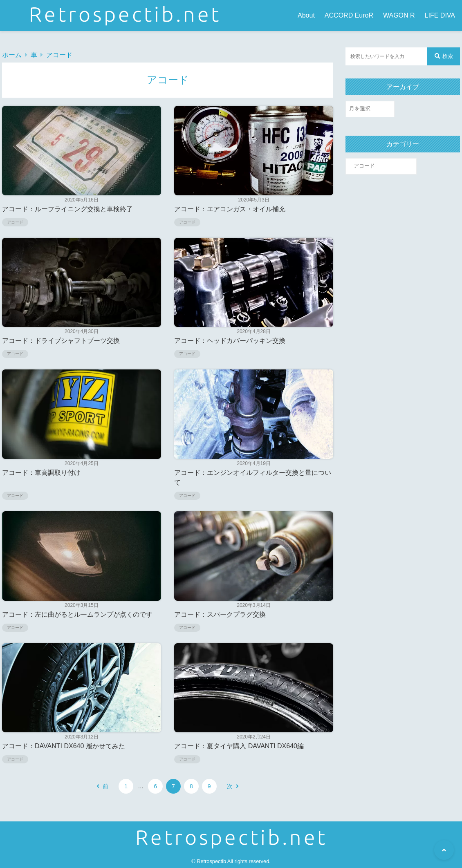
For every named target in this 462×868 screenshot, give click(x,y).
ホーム (12, 55)
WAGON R (399, 15)
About (306, 15)
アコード (59, 55)
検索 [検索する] (444, 56)
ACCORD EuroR (349, 15)
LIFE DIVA (440, 15)
